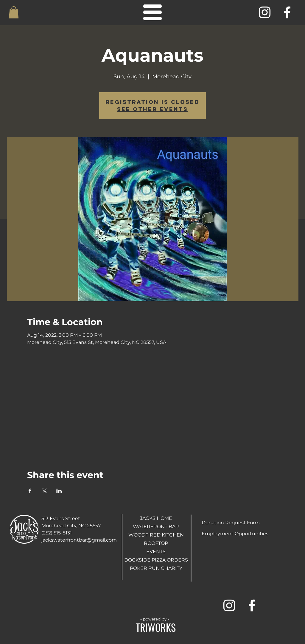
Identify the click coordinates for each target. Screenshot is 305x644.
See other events (152, 109)
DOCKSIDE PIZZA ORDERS (156, 560)
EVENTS (156, 552)
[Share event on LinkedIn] (59, 491)
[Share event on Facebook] (30, 491)
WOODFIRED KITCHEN (156, 535)
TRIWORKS (156, 627)
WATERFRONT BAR (156, 527)
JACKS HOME (156, 518)
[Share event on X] (45, 491)
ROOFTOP (156, 543)
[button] (14, 12)
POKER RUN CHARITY (156, 568)
